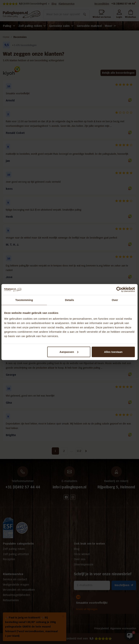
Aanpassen (69, 352)
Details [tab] (69, 300)
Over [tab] (115, 300)
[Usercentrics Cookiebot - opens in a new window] (119, 290)
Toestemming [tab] (24, 300)
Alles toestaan (113, 352)
